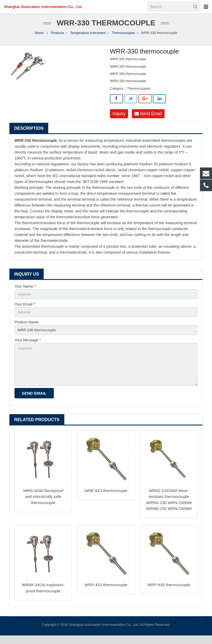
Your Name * (25, 291)
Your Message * (28, 346)
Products (57, 37)
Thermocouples (123, 37)
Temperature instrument (88, 37)
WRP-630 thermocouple (169, 593)
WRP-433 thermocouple (106, 593)
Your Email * (25, 310)
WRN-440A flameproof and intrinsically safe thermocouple (43, 505)
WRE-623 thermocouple (106, 499)
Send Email (148, 118)
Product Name (26, 328)
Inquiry (119, 118)
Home (39, 37)
